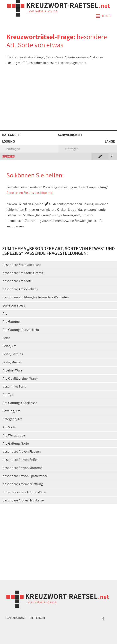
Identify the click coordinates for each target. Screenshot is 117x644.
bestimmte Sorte (14, 387)
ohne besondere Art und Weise (25, 492)
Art (5, 313)
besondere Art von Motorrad (23, 468)
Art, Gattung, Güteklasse (20, 403)
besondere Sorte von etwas (22, 265)
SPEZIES (8, 156)
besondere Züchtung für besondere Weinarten (36, 297)
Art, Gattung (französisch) (21, 330)
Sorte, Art (9, 346)
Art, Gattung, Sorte (16, 443)
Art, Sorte (9, 427)
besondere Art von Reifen (21, 460)
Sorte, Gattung (13, 354)
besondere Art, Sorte (17, 281)
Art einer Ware (13, 370)
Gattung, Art (11, 411)
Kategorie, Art (12, 419)
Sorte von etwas (14, 305)
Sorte (6, 338)
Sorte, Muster (12, 362)
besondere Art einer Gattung (23, 484)
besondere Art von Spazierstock (25, 476)
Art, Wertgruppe (14, 435)
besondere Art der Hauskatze (23, 500)
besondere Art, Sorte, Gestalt (23, 273)
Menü (103, 16)
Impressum (37, 618)
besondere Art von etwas (20, 289)
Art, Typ (8, 395)
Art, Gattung (11, 322)
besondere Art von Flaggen (22, 452)
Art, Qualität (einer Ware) (20, 378)
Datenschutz (16, 618)
